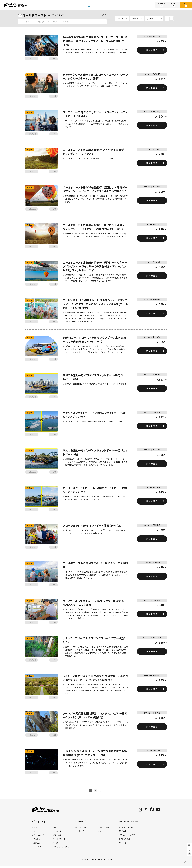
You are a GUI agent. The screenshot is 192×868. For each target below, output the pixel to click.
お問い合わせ (125, 841)
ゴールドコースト (60, 841)
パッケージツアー (95, 5)
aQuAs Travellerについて (130, 829)
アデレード (57, 833)
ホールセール (125, 845)
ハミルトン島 (37, 841)
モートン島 (80, 833)
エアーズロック (38, 837)
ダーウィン (36, 848)
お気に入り (161, 5)
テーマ (135, 18)
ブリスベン (57, 829)
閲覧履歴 (174, 5)
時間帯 (121, 18)
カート (186, 5)
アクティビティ (77, 5)
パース (55, 845)
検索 (103, 22)
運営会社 (123, 833)
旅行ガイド (112, 5)
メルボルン (36, 845)
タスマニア (57, 837)
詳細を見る (152, 50)
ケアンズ (35, 829)
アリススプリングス (61, 848)
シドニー (35, 833)
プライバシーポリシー (128, 837)
